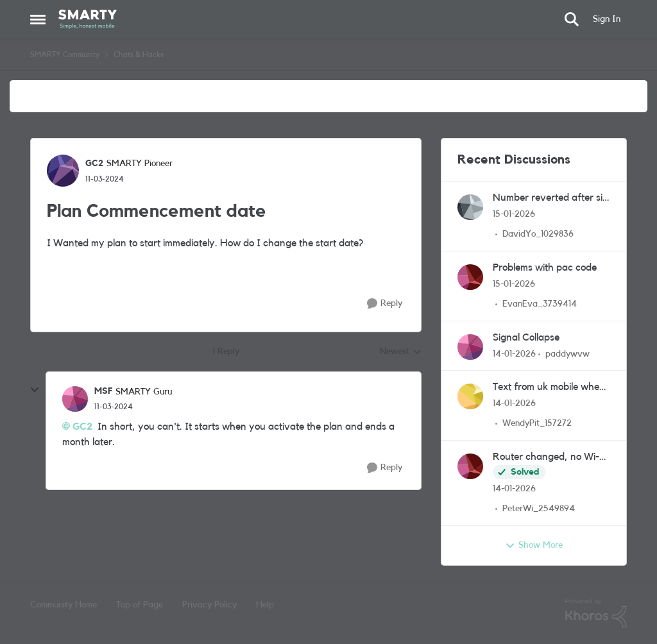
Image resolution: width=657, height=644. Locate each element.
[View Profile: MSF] (75, 399)
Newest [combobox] (401, 353)
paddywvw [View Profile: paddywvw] (567, 353)
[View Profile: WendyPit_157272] (470, 396)
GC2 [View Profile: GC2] (94, 164)
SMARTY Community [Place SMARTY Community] (65, 55)
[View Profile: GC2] (63, 171)
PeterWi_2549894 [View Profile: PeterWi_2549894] (539, 509)
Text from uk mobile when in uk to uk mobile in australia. (549, 388)
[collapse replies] (35, 390)
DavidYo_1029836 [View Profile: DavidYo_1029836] (538, 234)
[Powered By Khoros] (596, 613)
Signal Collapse (526, 337)
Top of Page (140, 605)
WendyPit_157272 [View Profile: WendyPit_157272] (537, 423)
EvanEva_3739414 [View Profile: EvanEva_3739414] (540, 304)
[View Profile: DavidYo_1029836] (470, 207)
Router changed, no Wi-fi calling (549, 458)
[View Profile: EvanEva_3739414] (470, 277)
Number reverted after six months (550, 199)
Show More (534, 546)
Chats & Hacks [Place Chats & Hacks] (139, 55)
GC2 (82, 427)
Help (265, 605)
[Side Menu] (38, 19)
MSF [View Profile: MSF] (103, 391)
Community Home (64, 605)
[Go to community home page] (88, 19)
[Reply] (385, 304)
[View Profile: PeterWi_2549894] (470, 466)
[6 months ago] (514, 215)
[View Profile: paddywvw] (470, 347)
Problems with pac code (545, 267)
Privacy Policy (209, 605)
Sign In (607, 19)
